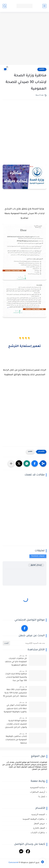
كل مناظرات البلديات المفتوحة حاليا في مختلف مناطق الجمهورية (16, 662)
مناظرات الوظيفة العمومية (34, 819)
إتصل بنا (42, 796)
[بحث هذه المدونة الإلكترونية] (28, 643)
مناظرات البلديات (38, 832)
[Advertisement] (24, 39)
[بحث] (5, 6)
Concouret (13, 863)
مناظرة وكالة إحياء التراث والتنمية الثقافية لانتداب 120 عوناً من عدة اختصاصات (16, 678)
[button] (35, 464)
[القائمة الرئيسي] (44, 6)
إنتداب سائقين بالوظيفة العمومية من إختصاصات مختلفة (16, 740)
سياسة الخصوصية (38, 787)
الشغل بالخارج (39, 828)
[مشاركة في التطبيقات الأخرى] (11, 464)
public (42, 69)
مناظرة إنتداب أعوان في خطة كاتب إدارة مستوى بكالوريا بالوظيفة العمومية (15, 709)
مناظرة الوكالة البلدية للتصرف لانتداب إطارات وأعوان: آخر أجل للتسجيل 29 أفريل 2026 (16, 725)
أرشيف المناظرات (37, 792)
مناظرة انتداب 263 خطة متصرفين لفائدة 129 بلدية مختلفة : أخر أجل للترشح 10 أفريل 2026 (15, 694)
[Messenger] (21, 852)
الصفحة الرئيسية (38, 814)
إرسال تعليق (36, 565)
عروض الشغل (39, 823)
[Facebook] (28, 852)
